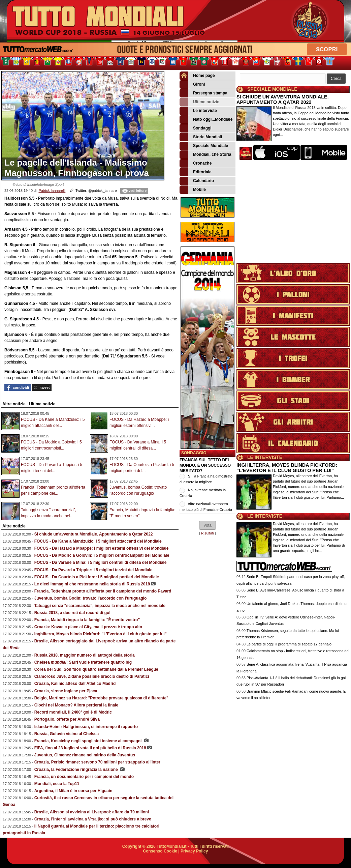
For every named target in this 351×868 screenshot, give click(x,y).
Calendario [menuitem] (197, 181)
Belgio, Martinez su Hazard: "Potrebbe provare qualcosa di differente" (101, 698)
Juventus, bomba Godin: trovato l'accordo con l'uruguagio (91, 598)
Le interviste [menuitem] (198, 111)
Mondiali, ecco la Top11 (57, 784)
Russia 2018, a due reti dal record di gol (72, 613)
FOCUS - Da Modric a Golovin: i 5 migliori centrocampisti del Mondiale (102, 555)
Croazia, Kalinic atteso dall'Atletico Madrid (75, 684)
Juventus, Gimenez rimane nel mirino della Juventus (85, 755)
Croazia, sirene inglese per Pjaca (66, 691)
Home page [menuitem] (197, 76)
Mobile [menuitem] (193, 190)
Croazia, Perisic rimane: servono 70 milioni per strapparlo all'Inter (97, 762)
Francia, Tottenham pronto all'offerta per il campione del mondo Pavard (103, 591)
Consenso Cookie (160, 851)
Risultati (208, 533)
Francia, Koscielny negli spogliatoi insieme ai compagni (89, 741)
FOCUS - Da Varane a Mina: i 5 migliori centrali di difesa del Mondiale (101, 562)
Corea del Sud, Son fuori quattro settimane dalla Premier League (96, 669)
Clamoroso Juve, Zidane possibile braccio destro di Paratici (92, 676)
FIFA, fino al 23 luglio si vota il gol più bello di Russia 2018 (90, 748)
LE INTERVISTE (265, 457)
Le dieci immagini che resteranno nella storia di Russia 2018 (92, 584)
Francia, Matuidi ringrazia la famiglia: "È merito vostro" (87, 620)
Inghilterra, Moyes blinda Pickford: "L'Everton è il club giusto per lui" (101, 634)
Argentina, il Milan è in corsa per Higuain (73, 791)
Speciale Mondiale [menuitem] (204, 146)
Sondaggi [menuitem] (196, 128)
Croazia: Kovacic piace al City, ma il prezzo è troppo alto (88, 627)
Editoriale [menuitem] (196, 172)
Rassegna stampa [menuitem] (203, 93)
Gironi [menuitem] (192, 84)
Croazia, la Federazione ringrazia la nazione (77, 770)
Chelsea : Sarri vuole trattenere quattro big (83, 662)
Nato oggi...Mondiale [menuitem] (206, 120)
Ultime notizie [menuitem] (199, 102)
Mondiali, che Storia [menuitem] (205, 155)
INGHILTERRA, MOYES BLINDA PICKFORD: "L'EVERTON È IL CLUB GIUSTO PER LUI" (287, 468)
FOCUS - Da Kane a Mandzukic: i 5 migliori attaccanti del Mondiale (98, 541)
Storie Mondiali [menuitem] (201, 137)
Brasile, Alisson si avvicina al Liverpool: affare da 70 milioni (92, 812)
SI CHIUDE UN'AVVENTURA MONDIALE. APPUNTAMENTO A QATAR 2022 (283, 99)
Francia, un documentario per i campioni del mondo (84, 777)
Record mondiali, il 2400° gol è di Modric (73, 712)
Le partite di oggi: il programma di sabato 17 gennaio (289, 644)
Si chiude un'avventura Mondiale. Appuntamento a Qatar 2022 (94, 534)
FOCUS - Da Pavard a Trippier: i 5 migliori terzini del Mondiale (93, 570)
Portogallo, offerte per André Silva (67, 719)
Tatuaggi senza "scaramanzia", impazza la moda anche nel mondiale (100, 606)
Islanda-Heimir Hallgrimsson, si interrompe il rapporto (86, 727)
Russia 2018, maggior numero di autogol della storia (85, 655)
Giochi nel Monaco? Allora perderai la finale (76, 705)
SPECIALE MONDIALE (272, 89)
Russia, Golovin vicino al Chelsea (67, 734)
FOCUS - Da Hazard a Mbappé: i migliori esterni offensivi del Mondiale (102, 548)
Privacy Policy (194, 851)
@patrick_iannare (103, 191)
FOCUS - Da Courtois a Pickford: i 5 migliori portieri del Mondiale (97, 577)
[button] (208, 525)
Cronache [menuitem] (196, 163)
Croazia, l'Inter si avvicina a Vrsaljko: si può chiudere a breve (93, 819)
